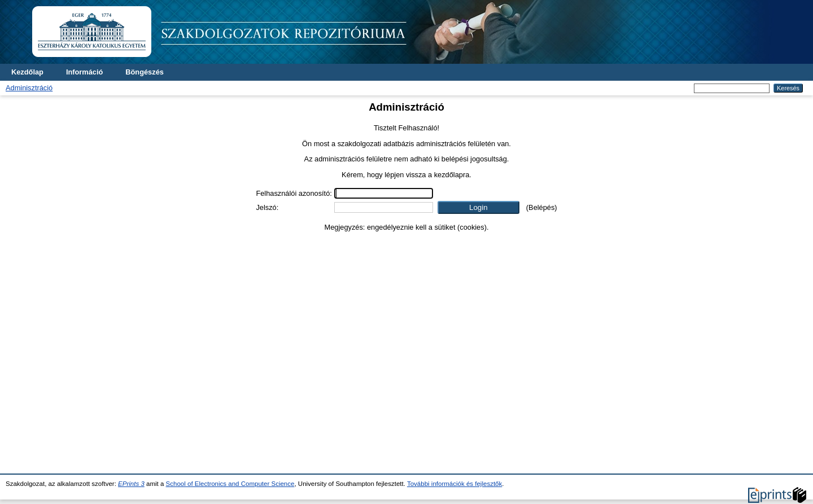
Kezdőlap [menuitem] (27, 72)
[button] (478, 207)
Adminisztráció (29, 88)
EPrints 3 (131, 484)
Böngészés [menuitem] (145, 72)
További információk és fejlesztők (454, 484)
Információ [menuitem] (84, 72)
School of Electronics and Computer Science (230, 484)
